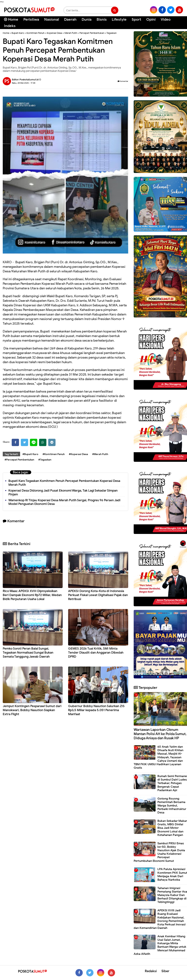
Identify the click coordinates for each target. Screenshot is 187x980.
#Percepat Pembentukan (19, 460)
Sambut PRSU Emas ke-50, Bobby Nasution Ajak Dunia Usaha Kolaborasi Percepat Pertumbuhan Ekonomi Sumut (159, 852)
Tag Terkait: (11, 454)
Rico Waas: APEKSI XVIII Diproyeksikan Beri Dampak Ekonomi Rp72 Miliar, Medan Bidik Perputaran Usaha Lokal (32, 595)
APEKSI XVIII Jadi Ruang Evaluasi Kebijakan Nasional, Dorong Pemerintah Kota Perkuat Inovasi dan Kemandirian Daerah (160, 919)
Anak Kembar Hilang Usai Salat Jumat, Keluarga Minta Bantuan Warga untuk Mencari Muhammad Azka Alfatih (160, 945)
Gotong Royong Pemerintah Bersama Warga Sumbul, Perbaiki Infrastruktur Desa (172, 806)
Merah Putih (71, 33)
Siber (165, 971)
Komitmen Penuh (35, 33)
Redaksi (151, 971)
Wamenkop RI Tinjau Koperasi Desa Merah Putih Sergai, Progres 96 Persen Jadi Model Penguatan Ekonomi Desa (64, 502)
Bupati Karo (18, 33)
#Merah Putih (100, 454)
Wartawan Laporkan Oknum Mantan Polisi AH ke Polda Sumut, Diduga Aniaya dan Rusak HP (160, 734)
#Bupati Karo (30, 454)
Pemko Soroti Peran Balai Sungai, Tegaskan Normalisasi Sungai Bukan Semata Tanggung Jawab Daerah (28, 653)
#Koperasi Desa (78, 454)
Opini (151, 19)
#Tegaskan (45, 460)
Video (166, 19)
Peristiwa (31, 19)
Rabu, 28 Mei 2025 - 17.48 (24, 83)
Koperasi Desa (54, 33)
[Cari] (180, 22)
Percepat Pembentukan (92, 33)
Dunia (87, 19)
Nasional (52, 19)
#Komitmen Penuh (54, 454)
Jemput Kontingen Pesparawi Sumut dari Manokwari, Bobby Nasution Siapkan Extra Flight (32, 710)
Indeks (10, 26)
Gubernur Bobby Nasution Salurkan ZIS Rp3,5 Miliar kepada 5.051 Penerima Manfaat (96, 710)
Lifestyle (119, 19)
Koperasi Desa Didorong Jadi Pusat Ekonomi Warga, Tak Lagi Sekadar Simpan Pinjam (63, 492)
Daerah (70, 19)
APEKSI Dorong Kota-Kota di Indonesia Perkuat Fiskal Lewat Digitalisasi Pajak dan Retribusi (98, 595)
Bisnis (102, 19)
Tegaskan (111, 33)
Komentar (123, 81)
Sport (136, 19)
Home (11, 19)
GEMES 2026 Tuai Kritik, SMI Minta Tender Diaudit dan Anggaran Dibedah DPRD (96, 653)
